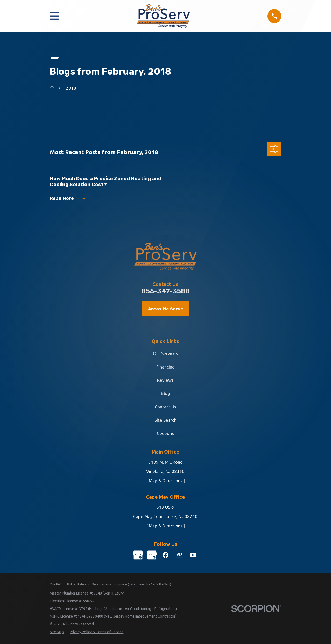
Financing (165, 367)
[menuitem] (57, 632)
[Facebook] (166, 555)
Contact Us (165, 407)
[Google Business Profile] (138, 555)
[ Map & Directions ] (165, 481)
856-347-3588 (165, 291)
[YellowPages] (180, 555)
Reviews (165, 380)
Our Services (165, 353)
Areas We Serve (166, 309)
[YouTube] (194, 555)
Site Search (165, 420)
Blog (165, 393)
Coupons (165, 433)
